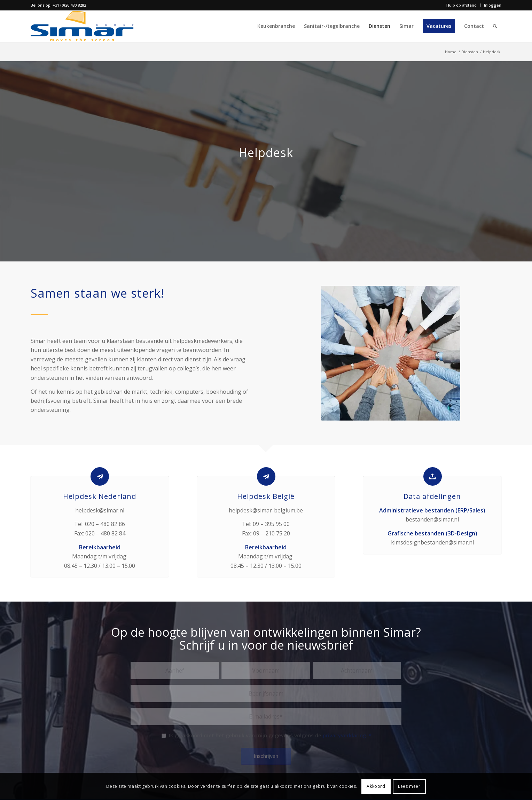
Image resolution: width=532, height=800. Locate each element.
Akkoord (376, 786)
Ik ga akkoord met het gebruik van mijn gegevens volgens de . (270, 735)
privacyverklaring (344, 735)
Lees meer (409, 786)
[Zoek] (495, 26)
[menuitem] (462, 5)
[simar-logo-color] (82, 26)
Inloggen (493, 5)
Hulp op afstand (461, 5)
